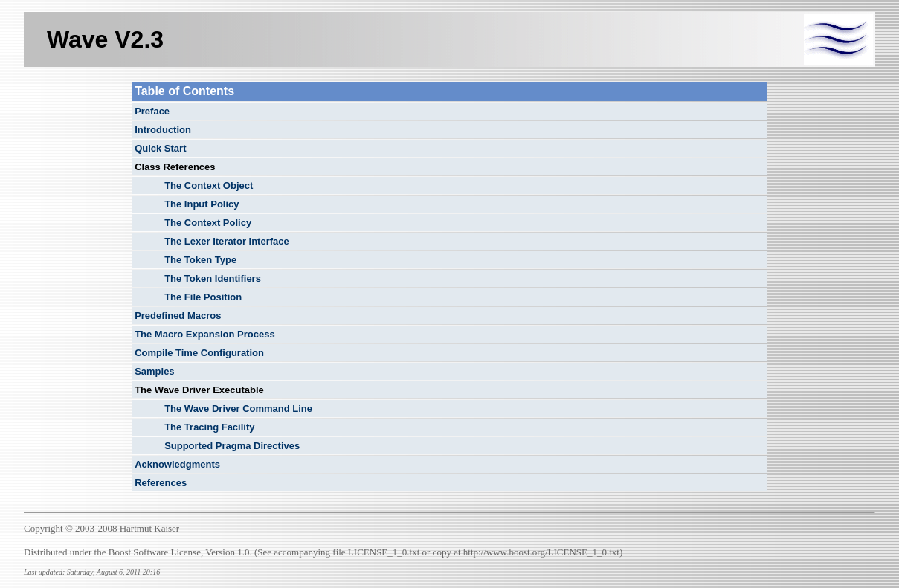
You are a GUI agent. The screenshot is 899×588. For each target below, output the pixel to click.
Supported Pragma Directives (232, 446)
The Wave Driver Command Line (238, 408)
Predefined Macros (178, 316)
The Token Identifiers (213, 278)
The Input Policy (202, 204)
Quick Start (160, 148)
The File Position (203, 297)
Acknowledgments (177, 464)
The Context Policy (208, 223)
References (161, 483)
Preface (152, 111)
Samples (154, 371)
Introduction (163, 130)
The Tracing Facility (209, 427)
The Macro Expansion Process (205, 334)
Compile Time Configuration (199, 353)
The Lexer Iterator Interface (227, 241)
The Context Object (209, 185)
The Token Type (200, 260)
